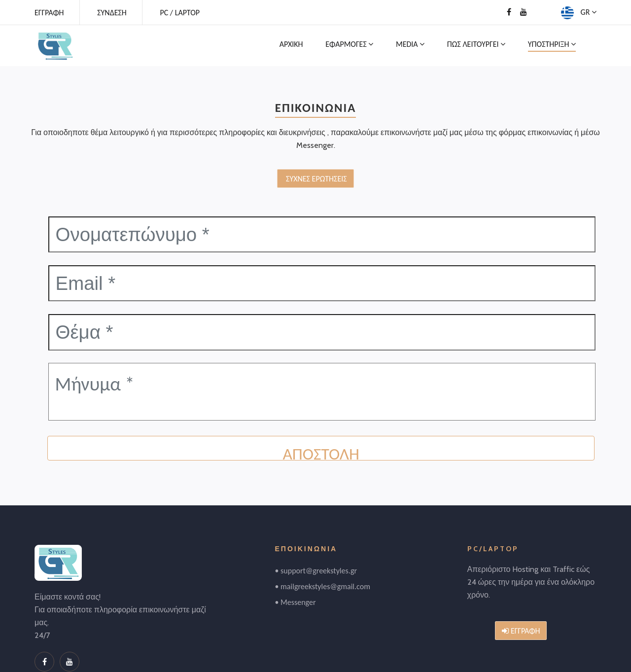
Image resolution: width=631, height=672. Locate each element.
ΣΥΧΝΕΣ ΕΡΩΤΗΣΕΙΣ (315, 179)
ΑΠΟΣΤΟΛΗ (321, 452)
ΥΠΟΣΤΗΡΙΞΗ (552, 44)
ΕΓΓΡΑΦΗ (49, 13)
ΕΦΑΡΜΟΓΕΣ (349, 44)
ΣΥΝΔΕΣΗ (112, 13)
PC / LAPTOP (180, 13)
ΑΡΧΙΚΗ (291, 44)
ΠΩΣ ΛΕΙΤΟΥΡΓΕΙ (476, 44)
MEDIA (410, 44)
